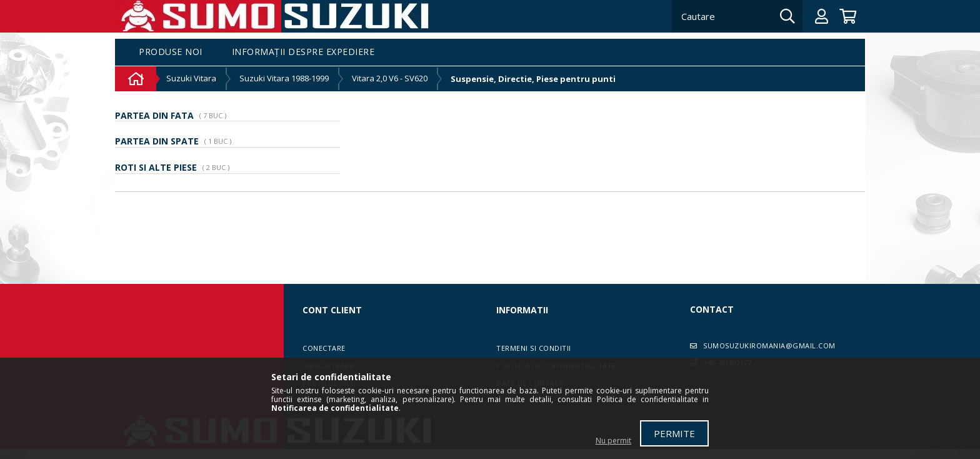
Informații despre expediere (303, 52)
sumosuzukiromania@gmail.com (769, 346)
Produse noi (171, 52)
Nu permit (613, 441)
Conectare (324, 348)
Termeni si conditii (534, 348)
